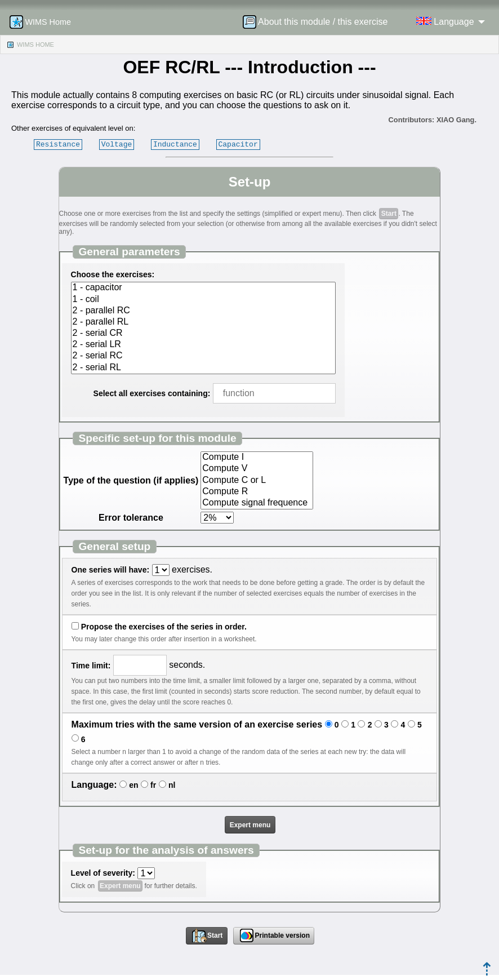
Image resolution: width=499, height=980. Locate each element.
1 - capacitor (203, 288)
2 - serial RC (203, 356)
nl (172, 785)
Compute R (257, 492)
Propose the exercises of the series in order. (164, 627)
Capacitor (238, 144)
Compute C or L (257, 481)
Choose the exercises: (113, 274)
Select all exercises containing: (152, 393)
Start (389, 214)
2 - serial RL (203, 368)
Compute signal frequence (257, 503)
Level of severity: (103, 873)
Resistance (58, 144)
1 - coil (203, 300)
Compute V (257, 469)
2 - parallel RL (203, 322)
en (133, 785)
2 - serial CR (203, 334)
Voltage (117, 144)
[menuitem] (319, 22)
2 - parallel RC (203, 311)
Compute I (257, 458)
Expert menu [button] (250, 825)
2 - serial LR (203, 345)
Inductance (175, 144)
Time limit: (91, 666)
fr (153, 785)
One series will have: (111, 570)
